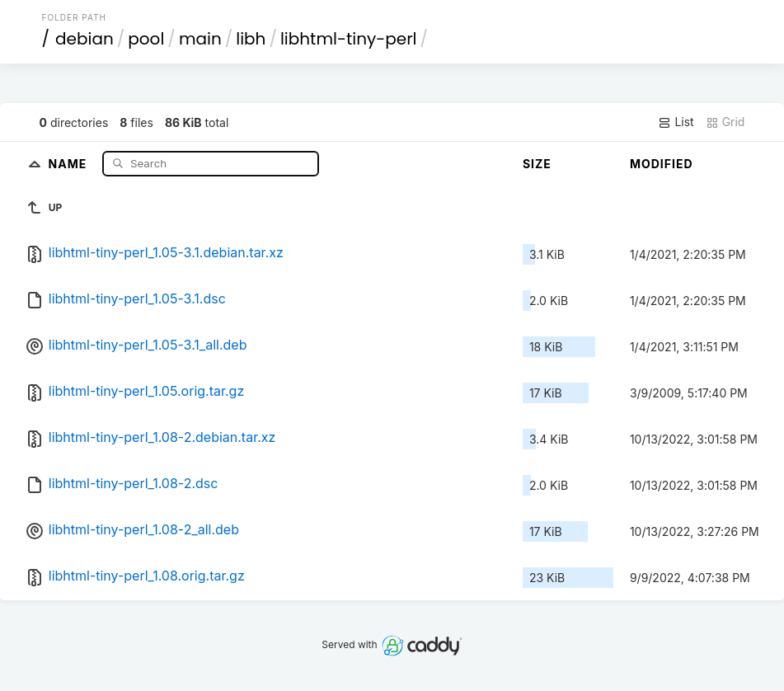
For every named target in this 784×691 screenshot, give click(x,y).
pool (146, 39)
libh (251, 39)
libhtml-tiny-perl (349, 39)
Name (70, 163)
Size (537, 164)
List (676, 122)
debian (85, 39)
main (200, 39)
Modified (662, 164)
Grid (725, 122)
